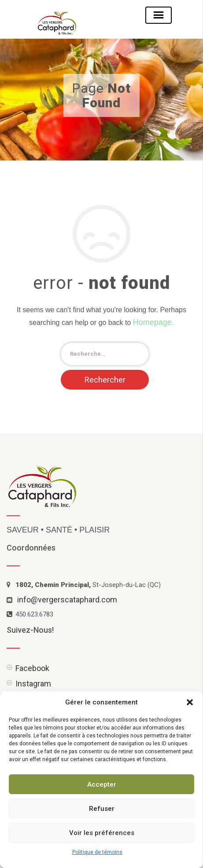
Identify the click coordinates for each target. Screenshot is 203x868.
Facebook (32, 668)
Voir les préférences (102, 833)
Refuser (102, 809)
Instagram (33, 684)
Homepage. (153, 322)
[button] (190, 702)
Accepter (102, 784)
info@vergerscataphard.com (67, 600)
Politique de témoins (97, 852)
